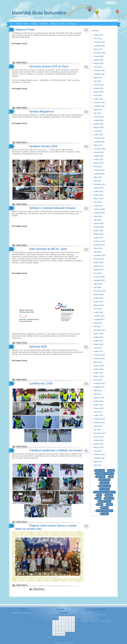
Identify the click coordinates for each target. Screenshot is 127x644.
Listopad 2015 (99, 387)
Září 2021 (98, 181)
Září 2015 (98, 394)
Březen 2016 (99, 376)
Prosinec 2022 (99, 138)
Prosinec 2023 (99, 102)
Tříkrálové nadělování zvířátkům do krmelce (56, 450)
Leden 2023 (98, 134)
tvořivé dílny (105, 483)
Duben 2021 (99, 195)
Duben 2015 (99, 405)
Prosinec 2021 (99, 170)
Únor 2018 (98, 309)
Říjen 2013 (98, 462)
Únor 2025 (98, 67)
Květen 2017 (99, 337)
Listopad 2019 (99, 245)
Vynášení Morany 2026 (43, 146)
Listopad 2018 (99, 280)
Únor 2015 (98, 412)
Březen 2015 (99, 408)
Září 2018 (98, 287)
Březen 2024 (99, 92)
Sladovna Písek (25, 30)
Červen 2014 (99, 437)
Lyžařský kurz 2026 (41, 383)
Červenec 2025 (100, 53)
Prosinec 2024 (99, 70)
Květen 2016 (99, 369)
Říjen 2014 (98, 426)
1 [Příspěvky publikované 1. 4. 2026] (60, 618)
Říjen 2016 (98, 362)
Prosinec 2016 (99, 355)
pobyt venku (101, 477)
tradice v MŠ (109, 498)
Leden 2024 (98, 99)
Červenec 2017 (100, 330)
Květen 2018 (99, 298)
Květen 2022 (99, 156)
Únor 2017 (98, 348)
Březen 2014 (99, 447)
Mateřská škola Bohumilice (39, 13)
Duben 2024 (99, 88)
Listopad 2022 (99, 142)
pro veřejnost (105, 489)
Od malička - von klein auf (105, 474)
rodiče (99, 495)
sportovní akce (105, 480)
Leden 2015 (98, 415)
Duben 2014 (99, 444)
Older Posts (22, 63)
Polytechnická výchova (105, 511)
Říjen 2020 (98, 216)
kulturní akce (100, 470)
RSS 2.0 (117, 11)
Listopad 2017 (99, 319)
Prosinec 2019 (99, 241)
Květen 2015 (99, 401)
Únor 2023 (98, 131)
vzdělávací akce (105, 486)
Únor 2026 (98, 38)
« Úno (49, 637)
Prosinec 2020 (99, 209)
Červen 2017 (99, 334)
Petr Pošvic (70, 643)
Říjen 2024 (98, 78)
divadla (98, 498)
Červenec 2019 (100, 255)
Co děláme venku (105, 501)
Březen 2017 (99, 344)
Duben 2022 (99, 159)
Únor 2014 (98, 451)
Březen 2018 (99, 305)
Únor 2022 (98, 166)
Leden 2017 (98, 351)
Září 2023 (98, 113)
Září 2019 (98, 252)
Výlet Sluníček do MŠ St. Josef (48, 249)
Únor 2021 (98, 202)
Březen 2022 (99, 163)
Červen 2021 (99, 188)
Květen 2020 (99, 227)
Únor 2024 (98, 95)
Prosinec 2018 (99, 277)
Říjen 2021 (98, 177)
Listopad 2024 (99, 74)
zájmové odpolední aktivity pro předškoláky (105, 492)
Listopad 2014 (99, 422)
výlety (111, 477)
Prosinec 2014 (99, 419)
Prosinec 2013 (99, 454)
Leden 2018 (98, 312)
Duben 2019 (99, 266)
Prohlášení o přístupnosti (21, 613)
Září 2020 (98, 220)
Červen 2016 (99, 366)
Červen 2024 (99, 85)
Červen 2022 (99, 152)
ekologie (111, 470)
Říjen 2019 (98, 248)
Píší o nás (105, 508)
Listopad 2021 (99, 174)
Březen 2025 (99, 63)
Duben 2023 (99, 124)
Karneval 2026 (38, 347)
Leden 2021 (98, 206)
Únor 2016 (98, 380)
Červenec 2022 (100, 149)
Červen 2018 (99, 294)
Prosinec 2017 (99, 316)
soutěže (110, 504)
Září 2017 (98, 326)
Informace (105, 514)
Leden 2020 (98, 238)
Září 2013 (98, 465)
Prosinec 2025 (99, 42)
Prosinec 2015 (99, 383)
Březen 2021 (99, 198)
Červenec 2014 (100, 433)
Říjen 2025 (98, 49)
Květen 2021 (99, 191)
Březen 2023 (99, 127)
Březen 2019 (99, 270)
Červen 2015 (99, 398)
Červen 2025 (99, 56)
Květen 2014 (99, 440)
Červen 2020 (99, 223)
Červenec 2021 (100, 184)
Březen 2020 (99, 234)
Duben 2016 (99, 373)
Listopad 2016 (99, 358)
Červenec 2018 (100, 291)
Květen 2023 (99, 120)
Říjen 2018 (98, 284)
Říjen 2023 (98, 110)
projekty (100, 504)
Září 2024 (98, 81)
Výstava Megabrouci (41, 111)
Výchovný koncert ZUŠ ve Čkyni (49, 66)
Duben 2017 (99, 341)
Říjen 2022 (98, 145)
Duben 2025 (99, 60)
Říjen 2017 (98, 323)
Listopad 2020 (99, 213)
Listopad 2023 (99, 106)
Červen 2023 (99, 117)
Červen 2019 (99, 259)
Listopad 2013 (99, 458)
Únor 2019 (98, 273)
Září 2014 (98, 430)
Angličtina (109, 495)
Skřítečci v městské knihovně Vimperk (52, 208)
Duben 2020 (99, 230)
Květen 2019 (99, 262)
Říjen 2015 (98, 390)
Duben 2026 (99, 35)
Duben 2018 (99, 302)
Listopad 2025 (99, 46)
